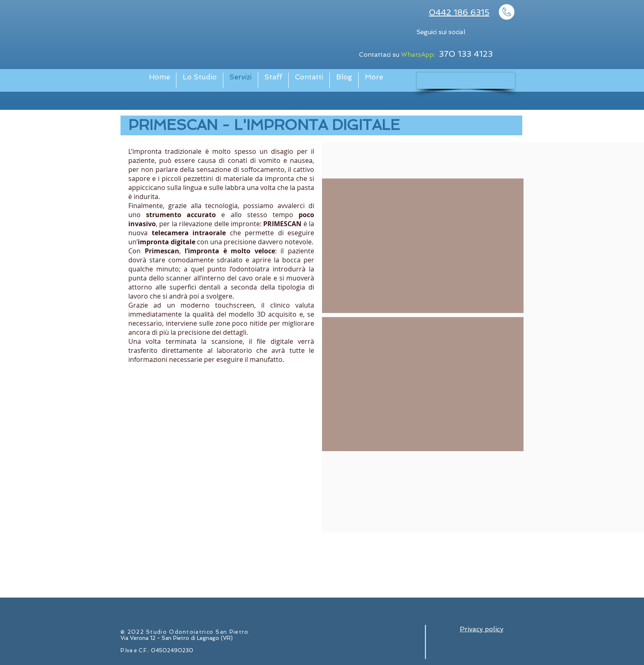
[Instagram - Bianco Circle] (507, 33)
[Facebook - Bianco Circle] (488, 33)
